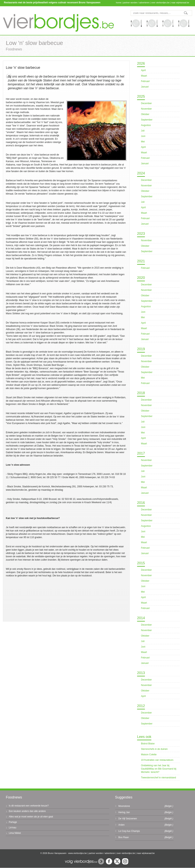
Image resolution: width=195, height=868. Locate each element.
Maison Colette (149, 755)
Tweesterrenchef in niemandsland (158, 778)
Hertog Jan (124, 812)
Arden (121, 825)
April (143, 70)
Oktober (145, 114)
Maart (144, 76)
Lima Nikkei (15, 833)
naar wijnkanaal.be (180, 3)
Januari (145, 87)
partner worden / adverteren (136, 3)
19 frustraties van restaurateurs (157, 760)
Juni (143, 136)
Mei (143, 142)
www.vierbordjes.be (78, 853)
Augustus (146, 125)
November (146, 109)
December (146, 103)
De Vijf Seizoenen (128, 819)
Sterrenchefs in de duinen (154, 749)
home (119, 3)
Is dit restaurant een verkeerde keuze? (29, 806)
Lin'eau (12, 828)
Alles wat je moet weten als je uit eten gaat (31, 817)
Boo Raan (124, 837)
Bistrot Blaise (148, 744)
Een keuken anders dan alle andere (27, 811)
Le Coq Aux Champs (129, 831)
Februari (145, 81)
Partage (13, 822)
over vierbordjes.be (160, 3)
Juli (143, 131)
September (147, 120)
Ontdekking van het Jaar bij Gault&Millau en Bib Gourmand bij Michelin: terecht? (159, 769)
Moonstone (124, 806)
